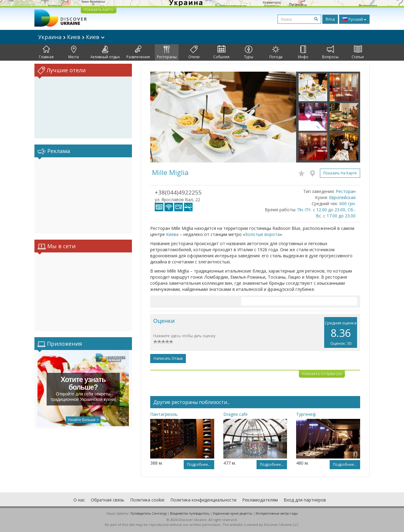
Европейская (342, 197)
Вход (330, 19)
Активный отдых (105, 52)
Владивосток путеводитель (190, 513)
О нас (79, 500)
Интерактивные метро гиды (277, 513)
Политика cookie (147, 500)
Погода (276, 52)
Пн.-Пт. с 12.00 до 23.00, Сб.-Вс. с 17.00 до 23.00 (326, 213)
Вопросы (330, 52)
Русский (354, 19)
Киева (172, 234)
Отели (194, 52)
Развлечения (138, 52)
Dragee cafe (236, 414)
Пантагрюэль (164, 414)
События (221, 52)
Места (74, 52)
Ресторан (346, 191)
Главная (46, 52)
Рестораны (167, 52)
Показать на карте (340, 173)
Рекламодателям (260, 500)
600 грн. (347, 204)
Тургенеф (306, 414)
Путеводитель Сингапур (149, 513)
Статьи (358, 52)
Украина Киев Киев (71, 37)
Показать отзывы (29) (322, 374)
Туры (249, 52)
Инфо (303, 52)
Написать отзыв (168, 358)
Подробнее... (199, 464)
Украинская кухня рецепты (232, 513)
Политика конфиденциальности (203, 500)
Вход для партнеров (305, 500)
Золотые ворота (262, 234)
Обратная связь (108, 500)
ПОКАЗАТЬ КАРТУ (99, 10)
